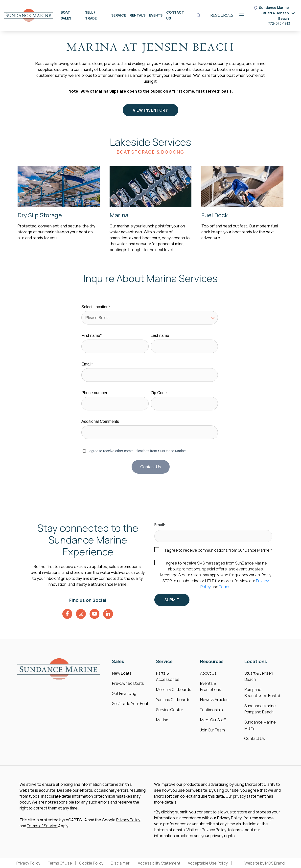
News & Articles (214, 700)
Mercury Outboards (174, 689)
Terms (225, 587)
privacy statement (249, 796)
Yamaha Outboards (173, 700)
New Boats (122, 673)
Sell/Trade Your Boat (130, 704)
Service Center (170, 710)
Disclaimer (121, 863)
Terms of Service (42, 826)
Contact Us (255, 738)
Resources (222, 15)
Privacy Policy (128, 820)
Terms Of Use (60, 863)
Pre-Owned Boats (128, 683)
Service (119, 15)
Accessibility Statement (159, 863)
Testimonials (211, 710)
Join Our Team (212, 730)
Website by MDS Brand (265, 863)
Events (156, 15)
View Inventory (150, 110)
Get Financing (124, 693)
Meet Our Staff (213, 720)
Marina (162, 720)
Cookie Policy (91, 863)
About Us (208, 673)
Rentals (138, 15)
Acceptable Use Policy (208, 863)
